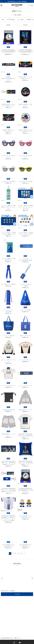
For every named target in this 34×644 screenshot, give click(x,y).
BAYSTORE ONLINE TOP (7, 638)
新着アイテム (17, 638)
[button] (9, 25)
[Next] (33, 1)
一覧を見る (17, 594)
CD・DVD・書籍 (11, 19)
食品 (3, 19)
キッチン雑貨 (20, 19)
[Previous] (1, 1)
